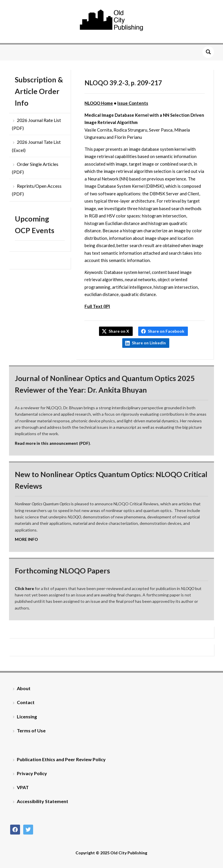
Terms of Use (31, 730)
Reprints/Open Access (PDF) (37, 190)
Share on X (119, 331)
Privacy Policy (32, 773)
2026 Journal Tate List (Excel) (36, 146)
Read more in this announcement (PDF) (52, 443)
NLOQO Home (99, 103)
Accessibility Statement (43, 801)
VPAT (23, 787)
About (24, 688)
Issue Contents (133, 103)
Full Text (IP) (97, 306)
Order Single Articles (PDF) (35, 168)
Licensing (27, 716)
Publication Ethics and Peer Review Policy (61, 759)
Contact (26, 702)
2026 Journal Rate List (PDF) (36, 124)
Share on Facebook (166, 331)
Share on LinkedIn (149, 343)
